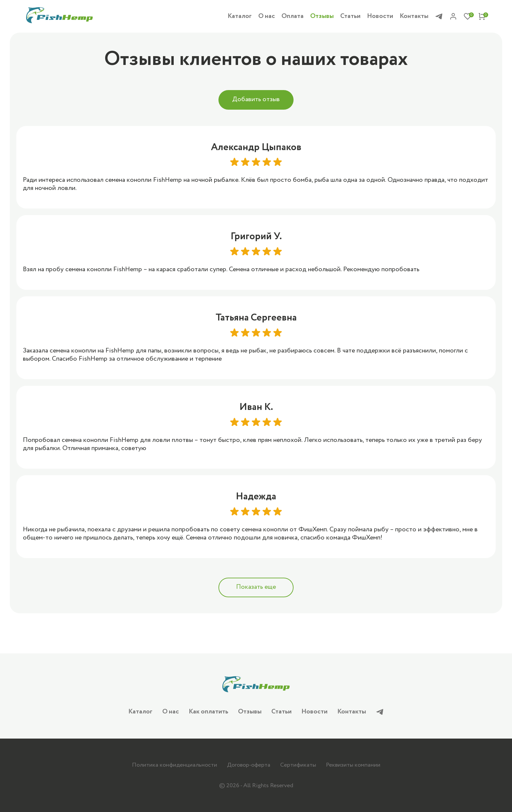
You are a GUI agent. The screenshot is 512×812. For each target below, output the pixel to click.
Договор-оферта (249, 765)
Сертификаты (298, 765)
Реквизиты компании (353, 765)
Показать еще (256, 588)
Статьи (350, 16)
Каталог (240, 16)
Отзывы (322, 16)
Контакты (414, 16)
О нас (267, 16)
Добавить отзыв (256, 100)
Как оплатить (208, 712)
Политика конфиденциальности (175, 765)
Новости (380, 16)
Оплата (293, 16)
